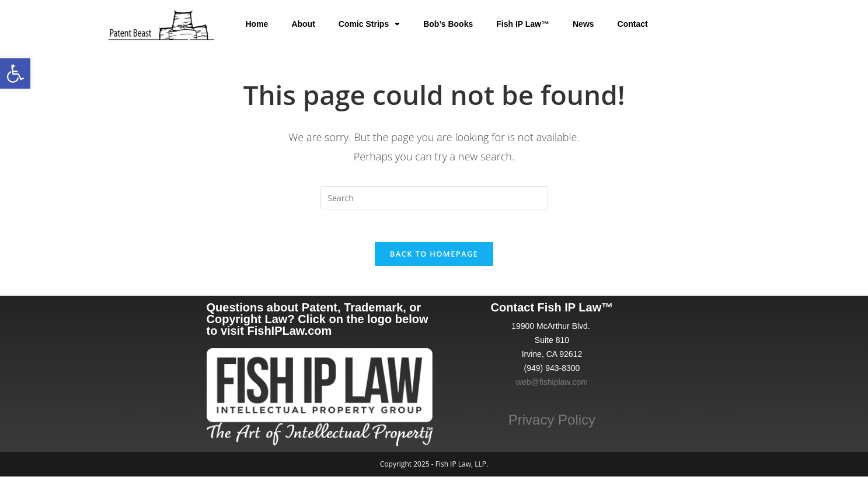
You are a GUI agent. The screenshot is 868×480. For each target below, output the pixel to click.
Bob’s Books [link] (448, 24)
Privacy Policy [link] (552, 423)
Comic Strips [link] (369, 24)
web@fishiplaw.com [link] (552, 386)
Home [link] (257, 24)
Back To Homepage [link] (434, 257)
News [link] (583, 24)
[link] (15, 73)
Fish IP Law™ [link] (523, 24)
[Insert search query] (434, 198)
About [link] (303, 24)
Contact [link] (633, 24)
